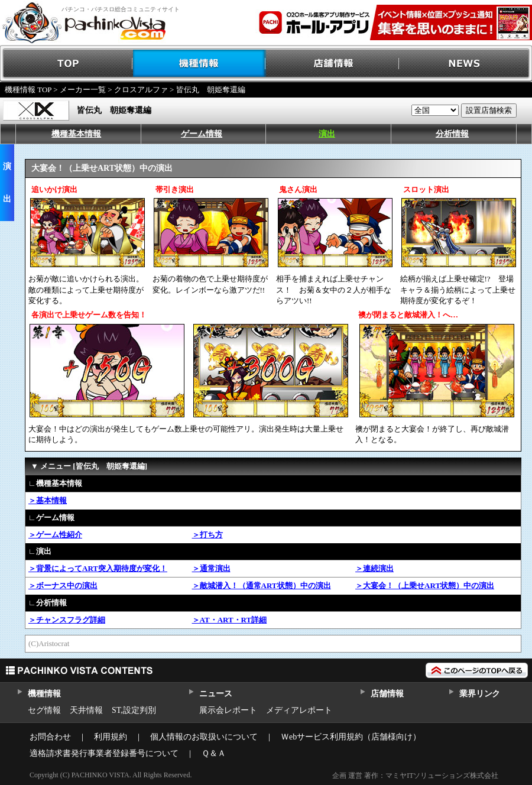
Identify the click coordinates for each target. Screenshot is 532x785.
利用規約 (111, 737)
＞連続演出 (374, 568)
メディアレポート (299, 710)
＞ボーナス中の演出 (63, 585)
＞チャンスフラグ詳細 (67, 620)
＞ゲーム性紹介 (55, 535)
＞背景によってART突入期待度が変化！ (98, 568)
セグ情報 (44, 710)
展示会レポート (228, 710)
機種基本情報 (76, 134)
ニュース (215, 694)
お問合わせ (50, 737)
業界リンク (480, 694)
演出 (327, 134)
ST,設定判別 (134, 710)
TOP (66, 64)
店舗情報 (332, 64)
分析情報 (452, 134)
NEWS (465, 64)
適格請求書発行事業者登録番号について (104, 753)
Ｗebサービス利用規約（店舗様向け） (351, 737)
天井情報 (86, 710)
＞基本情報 (48, 500)
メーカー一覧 (83, 90)
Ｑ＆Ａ (214, 753)
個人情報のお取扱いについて (204, 737)
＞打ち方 (207, 535)
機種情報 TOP (28, 90)
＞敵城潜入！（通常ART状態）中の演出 (262, 585)
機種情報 (199, 64)
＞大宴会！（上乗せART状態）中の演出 (425, 585)
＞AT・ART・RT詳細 (230, 620)
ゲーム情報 (202, 134)
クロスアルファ (141, 90)
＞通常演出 (211, 568)
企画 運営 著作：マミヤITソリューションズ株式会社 (415, 776)
